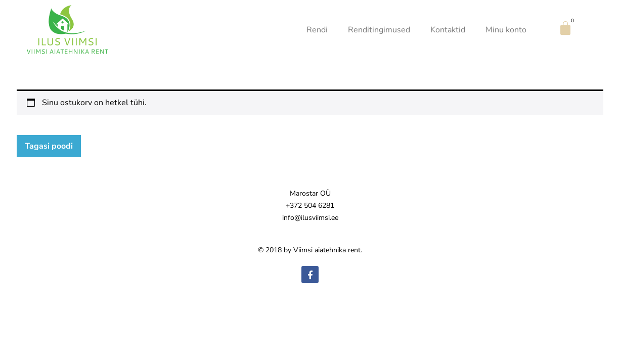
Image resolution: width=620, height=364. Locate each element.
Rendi (317, 30)
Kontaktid (448, 30)
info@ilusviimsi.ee (310, 218)
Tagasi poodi (49, 146)
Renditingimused (379, 30)
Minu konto (506, 30)
